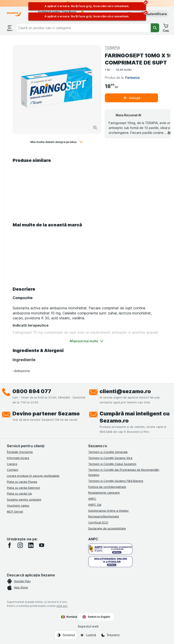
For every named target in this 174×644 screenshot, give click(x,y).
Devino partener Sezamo (46, 414)
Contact (13, 470)
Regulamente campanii (104, 493)
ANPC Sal (95, 505)
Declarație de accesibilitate (107, 528)
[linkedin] (31, 545)
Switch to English (96, 617)
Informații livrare (18, 458)
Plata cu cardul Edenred (23, 488)
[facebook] (10, 545)
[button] (154, 14)
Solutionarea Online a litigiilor (109, 511)
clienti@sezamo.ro (125, 391)
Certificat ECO (98, 522)
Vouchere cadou (18, 505)
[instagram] (20, 545)
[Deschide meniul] (10, 28)
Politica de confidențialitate (107, 487)
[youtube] (41, 545)
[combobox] (83, 28)
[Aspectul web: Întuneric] (110, 635)
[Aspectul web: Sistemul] (66, 635)
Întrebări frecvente (20, 452)
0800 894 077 (32, 391)
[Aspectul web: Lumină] (88, 635)
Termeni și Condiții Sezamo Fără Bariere (116, 481)
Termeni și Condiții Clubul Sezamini (112, 464)
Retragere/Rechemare (104, 516)
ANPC (92, 499)
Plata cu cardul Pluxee (22, 482)
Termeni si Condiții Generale (108, 452)
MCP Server (15, 511)
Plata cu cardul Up (19, 493)
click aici (62, 606)
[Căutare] (155, 28)
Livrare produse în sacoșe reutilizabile (33, 476)
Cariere (12, 464)
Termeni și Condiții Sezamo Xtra (110, 458)
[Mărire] (95, 128)
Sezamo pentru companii (24, 499)
